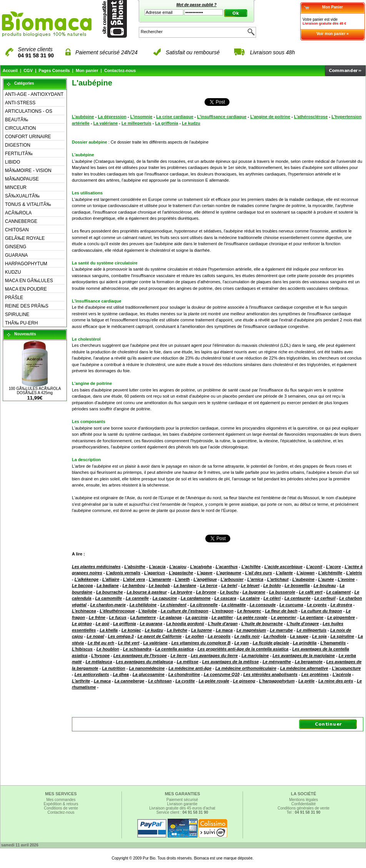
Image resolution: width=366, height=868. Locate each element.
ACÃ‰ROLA (18, 213)
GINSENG (16, 247)
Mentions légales (304, 800)
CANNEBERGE (21, 221)
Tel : (304, 812)
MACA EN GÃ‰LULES (29, 281)
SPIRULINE (17, 314)
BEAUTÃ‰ (17, 120)
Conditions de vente (61, 808)
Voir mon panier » (333, 34)
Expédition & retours (61, 804)
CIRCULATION (20, 128)
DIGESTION (18, 145)
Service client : (182, 812)
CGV (28, 70)
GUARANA (16, 255)
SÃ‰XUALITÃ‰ (22, 196)
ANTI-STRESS (20, 103)
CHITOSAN (17, 230)
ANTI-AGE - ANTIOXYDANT (34, 94)
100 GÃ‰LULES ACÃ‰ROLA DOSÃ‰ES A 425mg (35, 391)
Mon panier (87, 70)
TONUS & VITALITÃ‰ (28, 204)
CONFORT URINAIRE (28, 137)
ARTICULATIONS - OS (29, 111)
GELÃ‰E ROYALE (25, 238)
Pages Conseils (54, 70)
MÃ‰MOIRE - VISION (28, 171)
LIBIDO (12, 162)
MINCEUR (16, 187)
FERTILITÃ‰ (19, 154)
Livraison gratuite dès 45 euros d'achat (182, 808)
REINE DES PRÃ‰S (27, 306)
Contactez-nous (120, 70)
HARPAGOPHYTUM (26, 264)
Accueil (10, 70)
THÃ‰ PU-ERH (21, 323)
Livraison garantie (182, 804)
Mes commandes (61, 800)
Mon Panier (333, 7)
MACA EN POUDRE (26, 289)
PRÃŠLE (14, 298)
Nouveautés (25, 334)
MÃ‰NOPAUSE (22, 179)
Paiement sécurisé (182, 800)
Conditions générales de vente (304, 808)
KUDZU (13, 272)
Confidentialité (304, 804)
